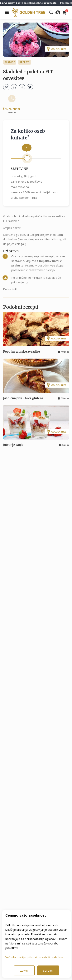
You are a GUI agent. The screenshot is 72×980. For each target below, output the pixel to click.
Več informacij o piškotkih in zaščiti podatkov (34, 957)
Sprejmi (48, 970)
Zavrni (24, 970)
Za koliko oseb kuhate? (28, 134)
